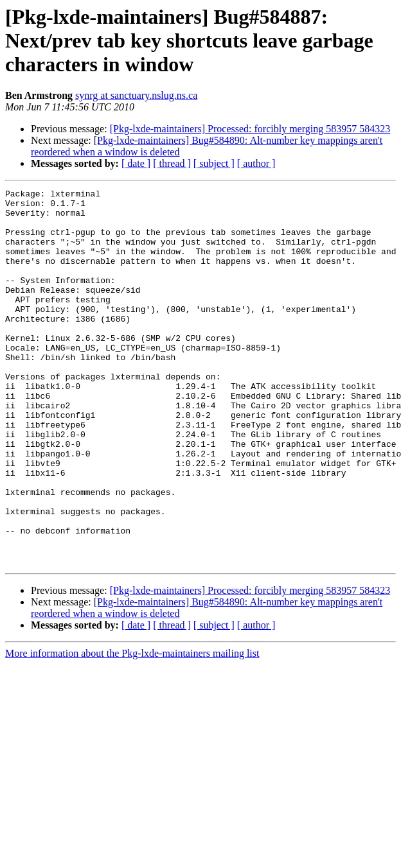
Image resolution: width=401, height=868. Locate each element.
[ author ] (256, 163)
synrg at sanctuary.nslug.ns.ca (136, 95)
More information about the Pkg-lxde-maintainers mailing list (132, 728)
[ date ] (136, 163)
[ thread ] (172, 163)
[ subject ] (214, 163)
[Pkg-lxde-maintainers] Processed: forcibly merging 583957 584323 (250, 129)
